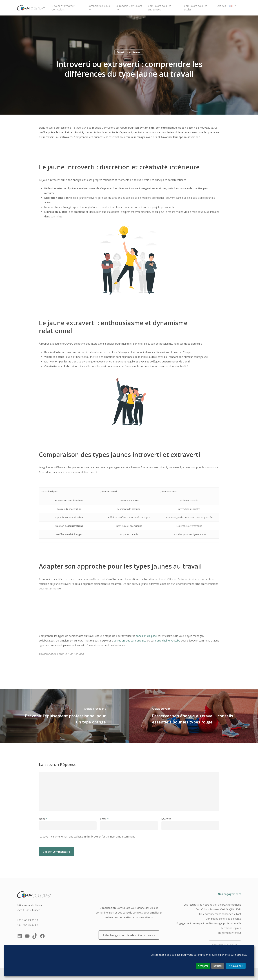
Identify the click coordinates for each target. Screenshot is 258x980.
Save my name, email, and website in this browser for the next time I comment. (89, 837)
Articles (222, 6)
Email (104, 819)
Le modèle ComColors (129, 8)
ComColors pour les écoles (196, 8)
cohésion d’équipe (146, 636)
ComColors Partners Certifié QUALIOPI (218, 909)
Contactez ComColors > (225, 945)
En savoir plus (236, 966)
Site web (166, 819)
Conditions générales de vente (223, 919)
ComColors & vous (99, 8)
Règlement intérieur (230, 933)
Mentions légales (231, 928)
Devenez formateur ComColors (63, 8)
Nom (43, 819)
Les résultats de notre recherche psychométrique (212, 905)
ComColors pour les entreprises (160, 8)
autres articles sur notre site (130, 641)
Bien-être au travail (129, 52)
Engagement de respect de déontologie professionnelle (209, 923)
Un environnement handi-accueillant (220, 914)
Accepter (203, 966)
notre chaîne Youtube (168, 641)
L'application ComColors (115, 908)
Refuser (218, 966)
